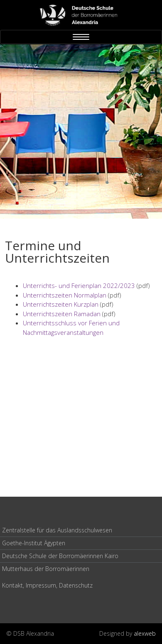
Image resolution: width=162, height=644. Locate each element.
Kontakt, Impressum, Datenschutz (47, 585)
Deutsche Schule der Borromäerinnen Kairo (60, 556)
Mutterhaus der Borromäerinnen (46, 569)
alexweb (145, 633)
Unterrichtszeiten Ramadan (62, 314)
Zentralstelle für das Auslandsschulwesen (57, 530)
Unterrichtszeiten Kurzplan (61, 304)
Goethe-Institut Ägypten (34, 543)
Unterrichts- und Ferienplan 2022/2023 (79, 285)
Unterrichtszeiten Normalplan (65, 295)
